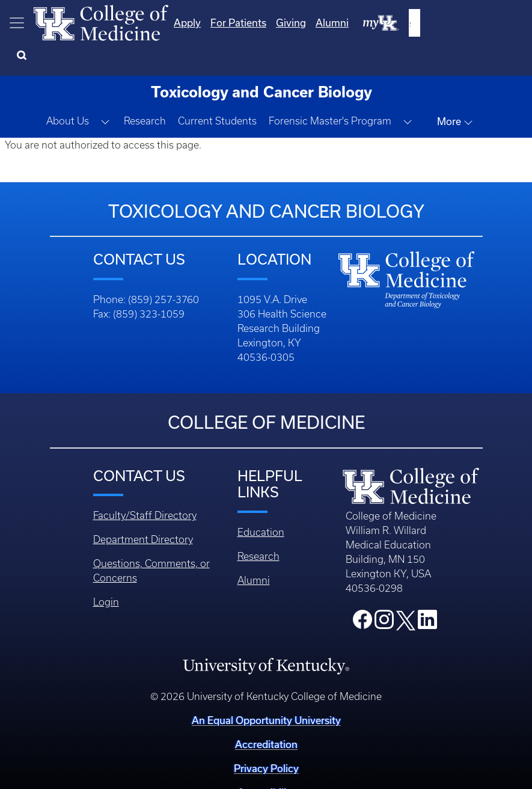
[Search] (508, 23)
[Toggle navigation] (17, 23)
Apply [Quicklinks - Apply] (262, 23)
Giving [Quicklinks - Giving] (365, 23)
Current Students (217, 91)
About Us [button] (68, 91)
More (455, 91)
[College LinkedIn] (427, 593)
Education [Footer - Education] (261, 502)
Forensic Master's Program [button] (330, 91)
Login (106, 572)
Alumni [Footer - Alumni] (254, 550)
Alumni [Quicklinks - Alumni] (407, 23)
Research (145, 91)
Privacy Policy (266, 738)
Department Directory (143, 509)
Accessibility (266, 762)
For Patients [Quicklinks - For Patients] (313, 23)
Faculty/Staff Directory (145, 485)
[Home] (101, 22)
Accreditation (266, 714)
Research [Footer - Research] (258, 526)
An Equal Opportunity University (266, 690)
